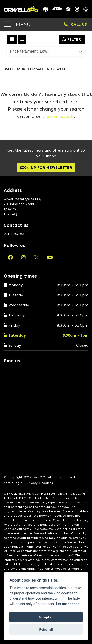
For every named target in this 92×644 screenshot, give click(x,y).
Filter (72, 39)
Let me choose (68, 604)
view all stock (58, 116)
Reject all (46, 629)
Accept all (46, 617)
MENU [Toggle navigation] (17, 24)
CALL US (75, 24)
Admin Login (13, 483)
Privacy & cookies (40, 483)
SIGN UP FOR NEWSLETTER (46, 168)
